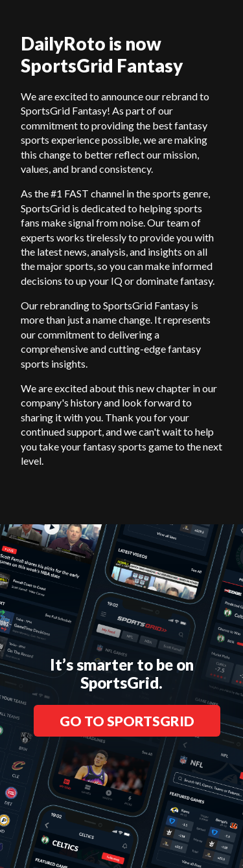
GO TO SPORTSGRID (127, 721)
